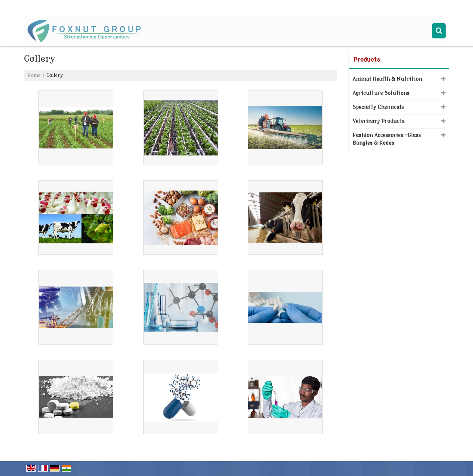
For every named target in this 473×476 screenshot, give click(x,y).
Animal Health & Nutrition (387, 79)
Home (34, 75)
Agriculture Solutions (381, 93)
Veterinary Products (379, 121)
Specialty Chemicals (378, 107)
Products (367, 60)
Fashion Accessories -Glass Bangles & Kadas (387, 139)
